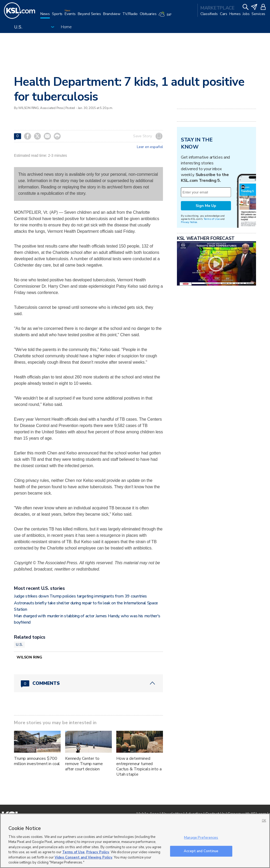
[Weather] (166, 16)
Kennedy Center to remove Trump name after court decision (84, 764)
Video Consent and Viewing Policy (83, 857)
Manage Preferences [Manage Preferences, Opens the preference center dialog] (201, 838)
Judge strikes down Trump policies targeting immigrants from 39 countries (80, 596)
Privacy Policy (98, 852)
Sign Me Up (206, 206)
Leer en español (150, 147)
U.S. (19, 644)
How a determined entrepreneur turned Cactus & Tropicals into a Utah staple (139, 766)
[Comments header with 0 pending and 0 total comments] (88, 683)
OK (264, 821)
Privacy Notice (189, 222)
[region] (135, 841)
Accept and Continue (201, 851)
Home (66, 27)
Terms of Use (212, 219)
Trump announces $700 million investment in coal (37, 761)
